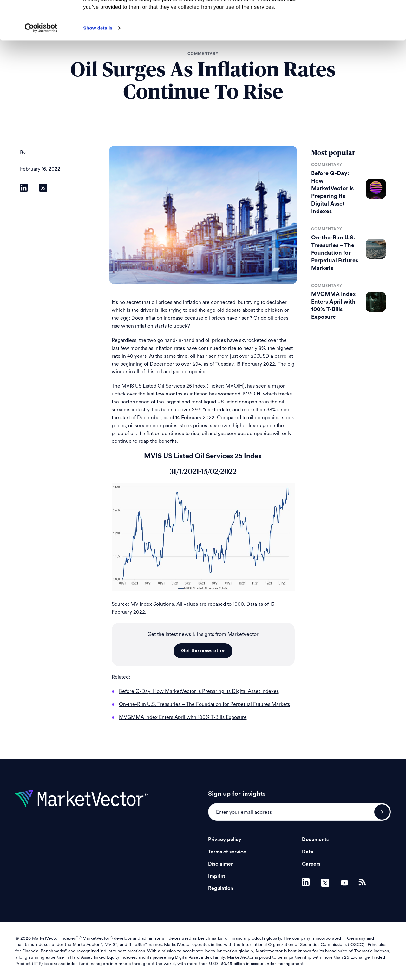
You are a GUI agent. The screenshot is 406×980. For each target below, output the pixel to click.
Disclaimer (220, 864)
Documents (315, 840)
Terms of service (227, 852)
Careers (311, 864)
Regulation (221, 888)
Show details (98, 67)
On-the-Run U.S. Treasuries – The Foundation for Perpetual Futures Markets (335, 253)
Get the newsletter (203, 651)
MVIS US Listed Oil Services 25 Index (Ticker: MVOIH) (183, 386)
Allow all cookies (353, 16)
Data (308, 852)
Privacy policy (225, 840)
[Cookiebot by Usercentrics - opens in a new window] (41, 67)
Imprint (217, 876)
